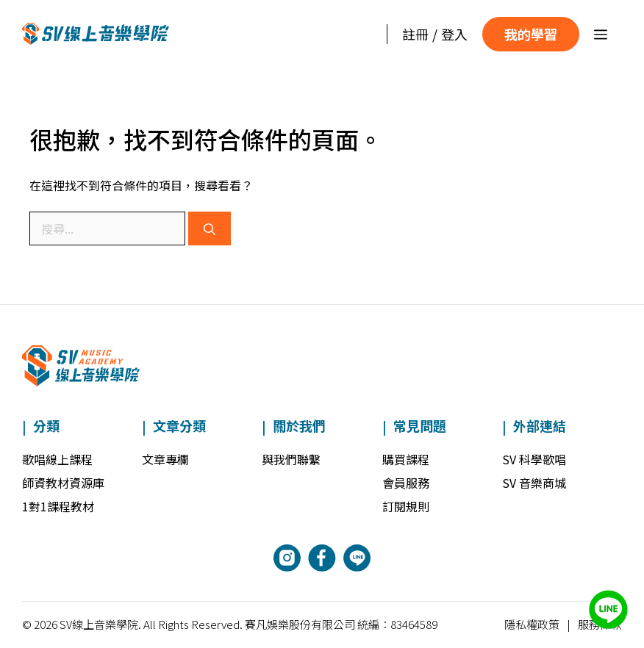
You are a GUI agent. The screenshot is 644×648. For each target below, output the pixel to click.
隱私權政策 (532, 624)
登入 (454, 34)
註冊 (415, 34)
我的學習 (531, 34)
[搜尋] (210, 228)
